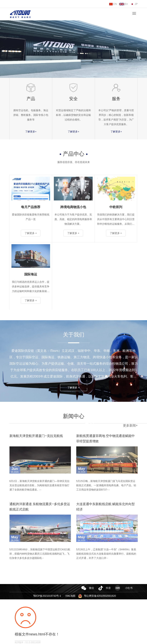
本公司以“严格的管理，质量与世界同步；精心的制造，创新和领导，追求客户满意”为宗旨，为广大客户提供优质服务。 (116, 117)
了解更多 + (73, 388)
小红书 (129, 588)
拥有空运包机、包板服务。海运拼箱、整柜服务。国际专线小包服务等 (31, 115)
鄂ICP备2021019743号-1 (47, 596)
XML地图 (70, 596)
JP (134, 4)
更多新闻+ (130, 426)
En (123, 4)
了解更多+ (31, 132)
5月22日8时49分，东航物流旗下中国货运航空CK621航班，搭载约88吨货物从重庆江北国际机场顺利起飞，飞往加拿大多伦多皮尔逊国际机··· (40, 554)
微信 (91, 588)
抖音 (108, 588)
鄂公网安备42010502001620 (100, 596)
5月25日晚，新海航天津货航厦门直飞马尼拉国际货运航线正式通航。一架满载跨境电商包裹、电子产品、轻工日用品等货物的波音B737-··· (106, 485)
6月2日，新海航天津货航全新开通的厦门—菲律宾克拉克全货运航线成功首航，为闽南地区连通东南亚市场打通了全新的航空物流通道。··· (40, 485)
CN (113, 4)
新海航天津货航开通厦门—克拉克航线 (36, 436)
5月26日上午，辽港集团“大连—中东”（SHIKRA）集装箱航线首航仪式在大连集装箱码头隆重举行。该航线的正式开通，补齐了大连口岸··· (106, 554)
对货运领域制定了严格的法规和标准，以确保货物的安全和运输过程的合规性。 (73, 115)
